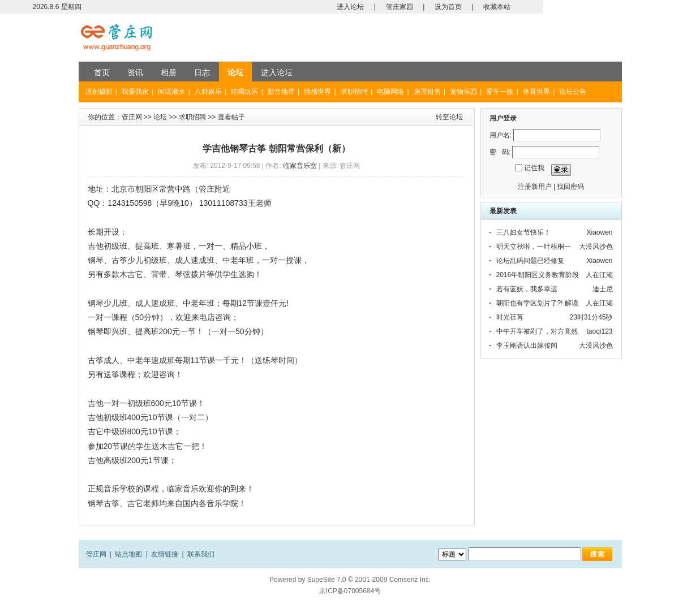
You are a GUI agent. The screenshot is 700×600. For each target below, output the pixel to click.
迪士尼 (603, 289)
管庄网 (132, 117)
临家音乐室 (300, 166)
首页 (102, 72)
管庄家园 (400, 7)
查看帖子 (231, 117)
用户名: (501, 135)
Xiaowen (599, 232)
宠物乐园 (463, 92)
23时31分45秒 (591, 317)
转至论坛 (449, 117)
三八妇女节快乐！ (523, 232)
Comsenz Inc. (410, 580)
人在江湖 (599, 275)
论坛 (235, 72)
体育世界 (536, 92)
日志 (202, 72)
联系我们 (201, 554)
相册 (169, 72)
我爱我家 (135, 92)
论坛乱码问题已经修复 (530, 261)
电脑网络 (390, 92)
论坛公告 (573, 92)
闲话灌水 (171, 92)
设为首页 (448, 7)
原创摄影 (99, 92)
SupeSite (321, 580)
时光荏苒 (510, 317)
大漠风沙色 (596, 247)
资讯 (135, 72)
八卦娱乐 (208, 92)
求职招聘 (354, 92)
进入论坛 (350, 7)
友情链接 (165, 554)
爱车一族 (500, 92)
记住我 (534, 168)
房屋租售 (427, 92)
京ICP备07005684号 (350, 591)
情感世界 (317, 92)
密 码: (500, 152)
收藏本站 (497, 7)
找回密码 (570, 187)
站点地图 (128, 554)
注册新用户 (535, 187)
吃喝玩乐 (244, 92)
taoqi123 (599, 331)
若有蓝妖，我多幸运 (527, 289)
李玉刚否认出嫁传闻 (527, 346)
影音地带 (281, 92)
